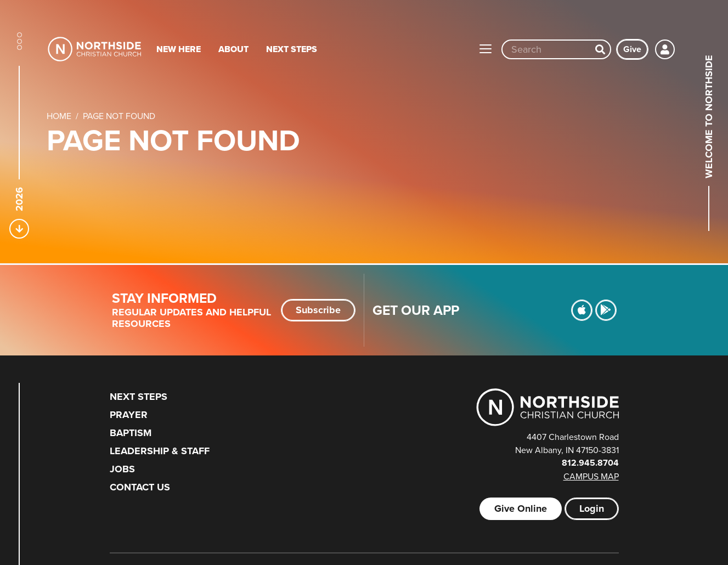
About (233, 49)
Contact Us (140, 487)
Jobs (122, 469)
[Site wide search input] (546, 49)
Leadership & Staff (160, 451)
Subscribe (318, 310)
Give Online (521, 508)
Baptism (131, 433)
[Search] (600, 49)
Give (632, 49)
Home (59, 116)
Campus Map (591, 476)
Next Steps (292, 49)
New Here (179, 49)
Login (592, 508)
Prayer (129, 415)
